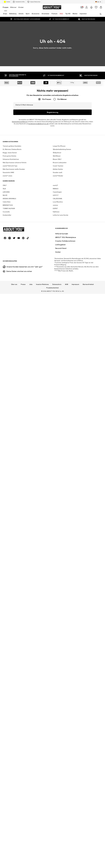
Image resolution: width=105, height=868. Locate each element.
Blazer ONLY (57, 763)
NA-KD (5, 799)
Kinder (21, 7)
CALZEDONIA (57, 802)
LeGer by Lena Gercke (61, 819)
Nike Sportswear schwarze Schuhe (15, 766)
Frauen (6, 7)
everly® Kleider (58, 779)
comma (55, 809)
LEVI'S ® (56, 799)
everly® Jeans (7, 779)
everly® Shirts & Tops (10, 769)
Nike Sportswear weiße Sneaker (14, 773)
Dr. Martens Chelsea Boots (12, 753)
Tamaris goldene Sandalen (12, 750)
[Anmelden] (87, 7)
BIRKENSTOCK (8, 809)
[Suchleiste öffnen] (100, 14)
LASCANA (6, 795)
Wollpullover (57, 756)
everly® (55, 789)
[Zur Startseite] (52, 7)
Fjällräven (56, 815)
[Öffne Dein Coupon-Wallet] (82, 7)
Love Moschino (58, 805)
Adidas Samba (58, 773)
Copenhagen (57, 795)
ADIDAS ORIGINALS (9, 802)
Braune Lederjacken (60, 766)
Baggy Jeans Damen (10, 756)
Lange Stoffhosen (59, 750)
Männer (13, 7)
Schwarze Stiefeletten (11, 763)
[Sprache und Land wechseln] (98, 2)
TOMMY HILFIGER (9, 812)
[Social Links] (5, 842)
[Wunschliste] (96, 7)
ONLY (5, 789)
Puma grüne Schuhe (9, 759)
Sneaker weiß (58, 776)
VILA (4, 792)
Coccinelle (6, 815)
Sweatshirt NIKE (8, 776)
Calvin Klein (7, 805)
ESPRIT (55, 812)
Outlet (7, 2)
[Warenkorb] (101, 7)
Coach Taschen (58, 769)
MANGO (56, 792)
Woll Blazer (57, 759)
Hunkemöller (7, 819)
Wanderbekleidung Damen (62, 753)
